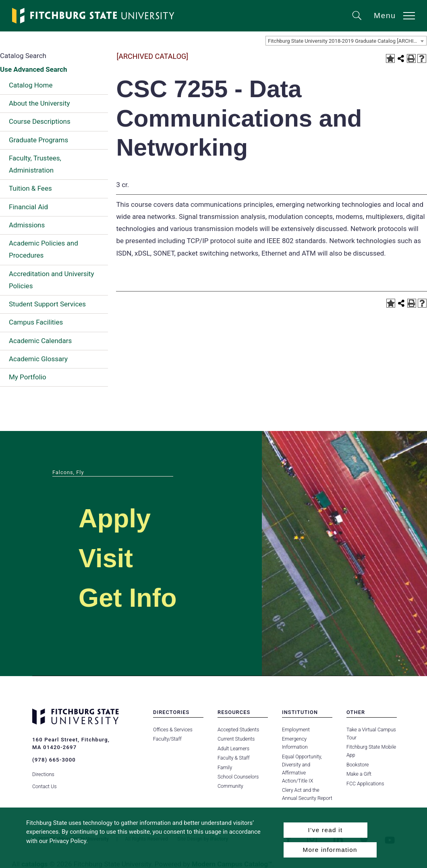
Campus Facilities (36, 322)
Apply (115, 518)
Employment (296, 730)
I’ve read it (325, 830)
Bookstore (358, 765)
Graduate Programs (38, 140)
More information (330, 850)
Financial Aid (28, 207)
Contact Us (45, 786)
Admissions (27, 225)
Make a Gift (359, 774)
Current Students (236, 739)
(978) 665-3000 (54, 760)
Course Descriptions (40, 121)
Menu (385, 16)
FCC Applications (365, 784)
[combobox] (346, 41)
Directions (43, 774)
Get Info (129, 598)
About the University (39, 103)
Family (225, 767)
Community (230, 786)
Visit (106, 558)
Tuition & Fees (30, 188)
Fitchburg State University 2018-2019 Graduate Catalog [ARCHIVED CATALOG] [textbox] (347, 41)
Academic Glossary (38, 359)
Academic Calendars (40, 341)
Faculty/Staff (167, 739)
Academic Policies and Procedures (44, 249)
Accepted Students (238, 730)
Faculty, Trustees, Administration (35, 164)
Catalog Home (31, 85)
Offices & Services (173, 730)
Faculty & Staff (234, 758)
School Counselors (238, 777)
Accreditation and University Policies (51, 280)
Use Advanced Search (33, 69)
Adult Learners (233, 748)
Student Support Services (47, 304)
